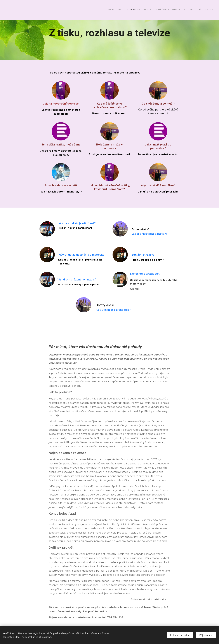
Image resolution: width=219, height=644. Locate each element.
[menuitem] (189, 10)
